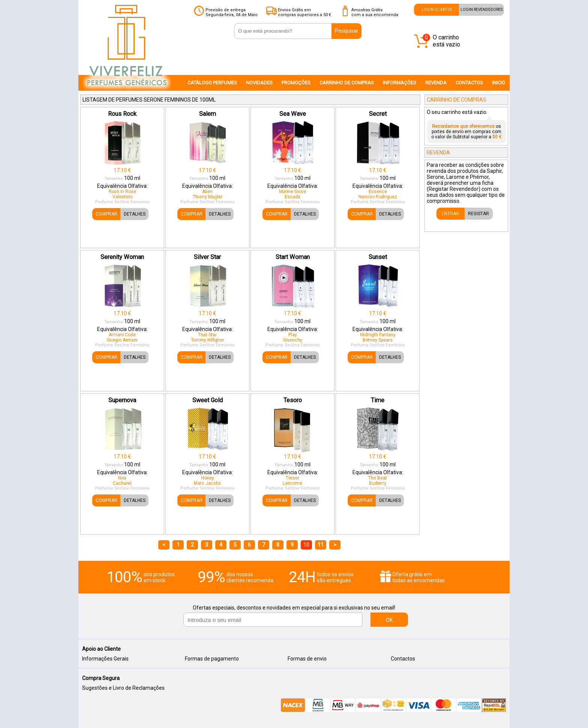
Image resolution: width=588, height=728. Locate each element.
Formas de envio (307, 659)
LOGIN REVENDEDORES (481, 10)
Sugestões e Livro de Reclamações (123, 688)
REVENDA (436, 83)
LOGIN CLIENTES (437, 10)
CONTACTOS (469, 83)
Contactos (403, 659)
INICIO (499, 83)
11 (321, 545)
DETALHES (135, 214)
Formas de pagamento (212, 659)
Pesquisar (347, 31)
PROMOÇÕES (296, 83)
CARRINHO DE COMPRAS (347, 83)
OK (389, 620)
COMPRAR (106, 214)
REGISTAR (478, 214)
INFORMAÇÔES (400, 83)
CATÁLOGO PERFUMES (212, 83)
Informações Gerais (105, 659)
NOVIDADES (259, 83)
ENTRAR (450, 214)
